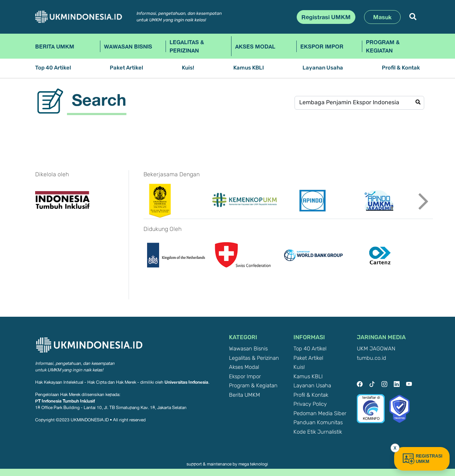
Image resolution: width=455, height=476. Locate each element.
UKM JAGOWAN (376, 349)
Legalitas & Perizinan (187, 46)
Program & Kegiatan (383, 46)
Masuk (382, 17)
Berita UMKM (55, 46)
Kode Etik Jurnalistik (318, 432)
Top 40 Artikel (53, 68)
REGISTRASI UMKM (422, 459)
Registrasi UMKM (326, 17)
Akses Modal (255, 46)
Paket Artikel (126, 68)
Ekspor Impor (322, 46)
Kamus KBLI (249, 68)
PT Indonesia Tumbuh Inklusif (65, 401)
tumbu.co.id (371, 358)
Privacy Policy (310, 404)
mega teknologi (253, 464)
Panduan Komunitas (318, 423)
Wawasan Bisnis (128, 46)
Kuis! (188, 68)
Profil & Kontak (401, 68)
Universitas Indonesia (186, 382)
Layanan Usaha (323, 68)
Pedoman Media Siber (320, 414)
